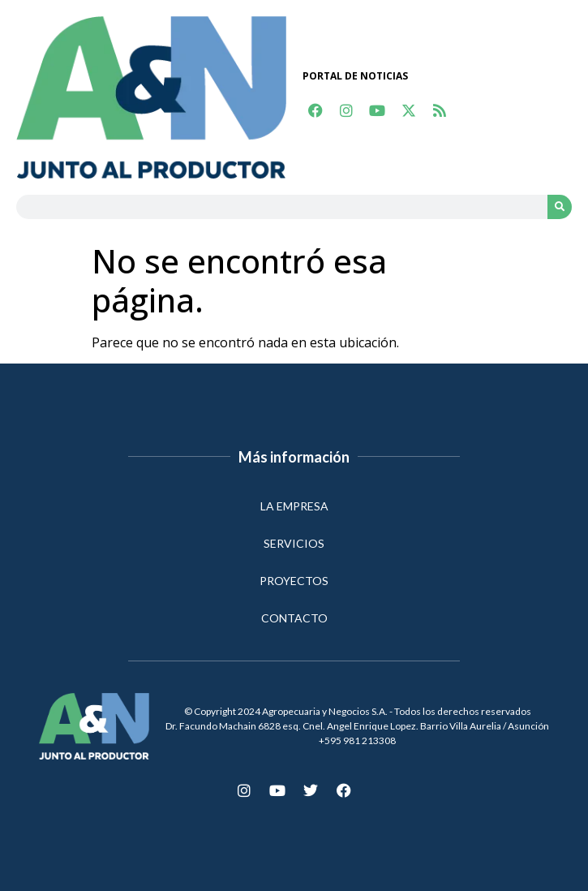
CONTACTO (294, 618)
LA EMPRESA (294, 506)
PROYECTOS (294, 581)
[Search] (560, 207)
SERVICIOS (294, 543)
